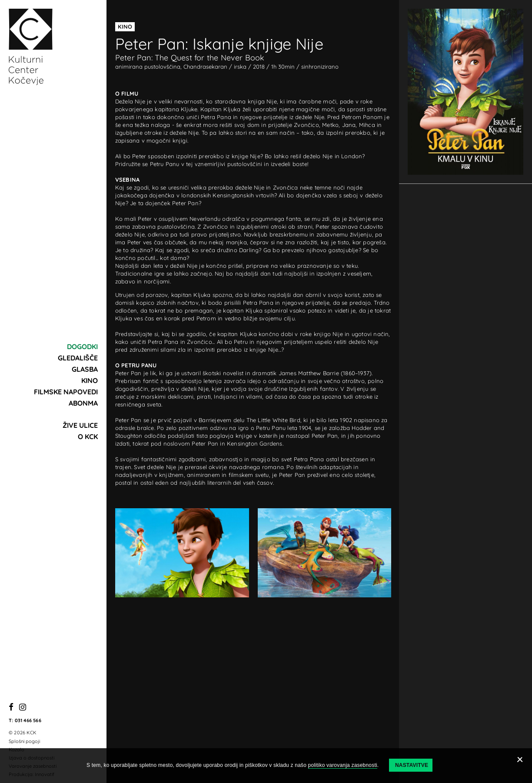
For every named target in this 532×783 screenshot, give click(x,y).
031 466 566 (28, 720)
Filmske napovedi (66, 392)
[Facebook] (11, 708)
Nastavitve (412, 765)
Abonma (83, 403)
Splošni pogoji (24, 741)
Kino (90, 380)
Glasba (85, 369)
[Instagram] (23, 708)
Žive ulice (80, 425)
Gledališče (78, 358)
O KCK (88, 436)
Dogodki (82, 347)
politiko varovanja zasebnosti (343, 765)
